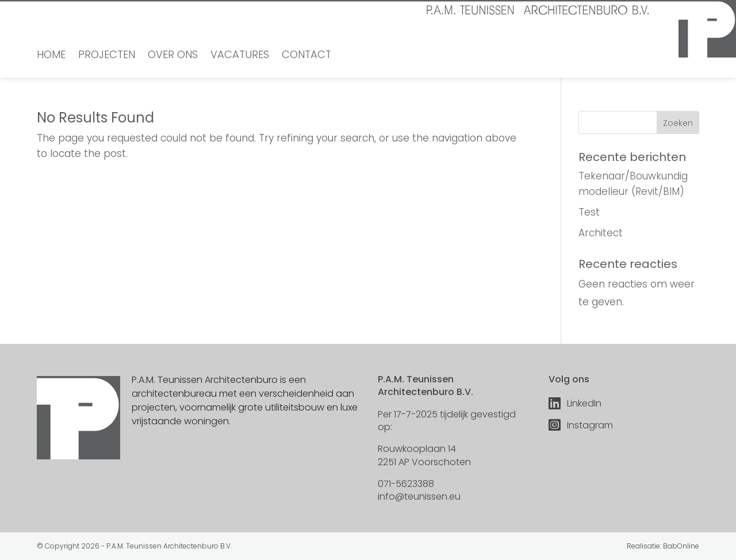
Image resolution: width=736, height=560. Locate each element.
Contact (306, 56)
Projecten (107, 56)
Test (589, 212)
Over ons (173, 56)
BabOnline (681, 546)
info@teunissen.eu (419, 496)
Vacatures (240, 56)
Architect (601, 233)
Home (51, 56)
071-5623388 (406, 484)
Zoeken (678, 123)
